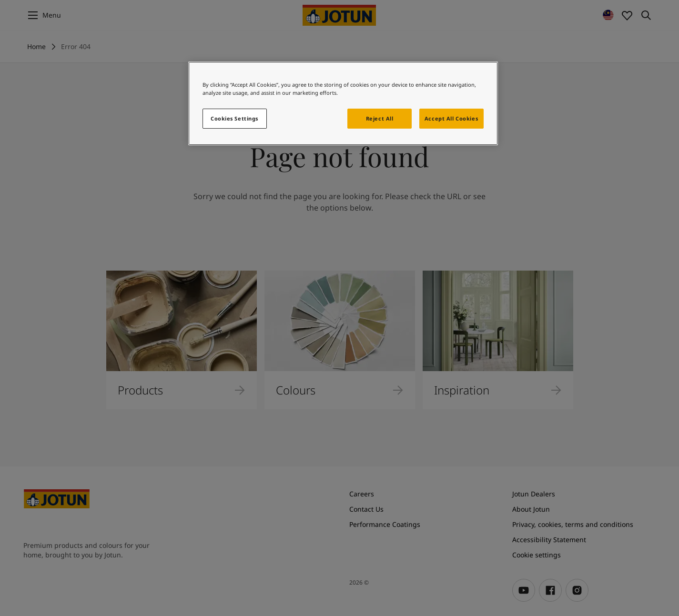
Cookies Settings (234, 118)
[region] (343, 103)
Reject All (380, 118)
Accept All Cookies (451, 118)
